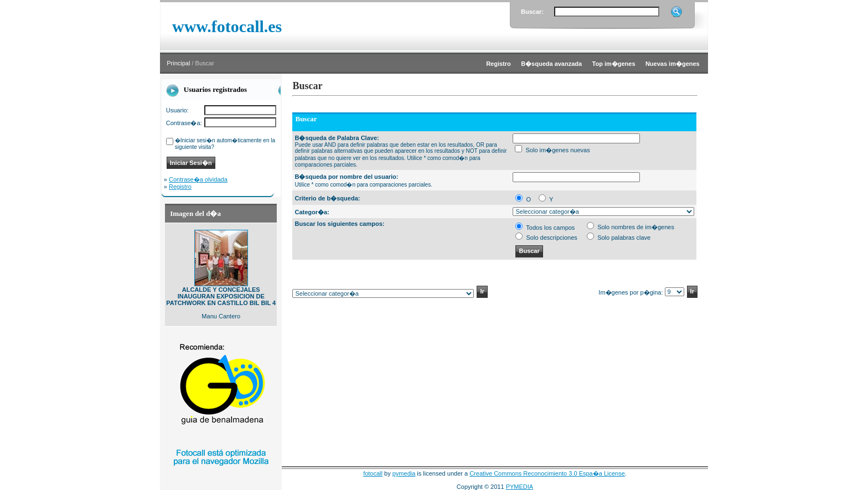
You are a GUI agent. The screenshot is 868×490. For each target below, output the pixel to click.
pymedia (404, 473)
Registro (180, 187)
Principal (178, 63)
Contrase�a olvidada (198, 179)
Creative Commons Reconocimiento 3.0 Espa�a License (547, 473)
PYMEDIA (520, 487)
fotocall (373, 473)
